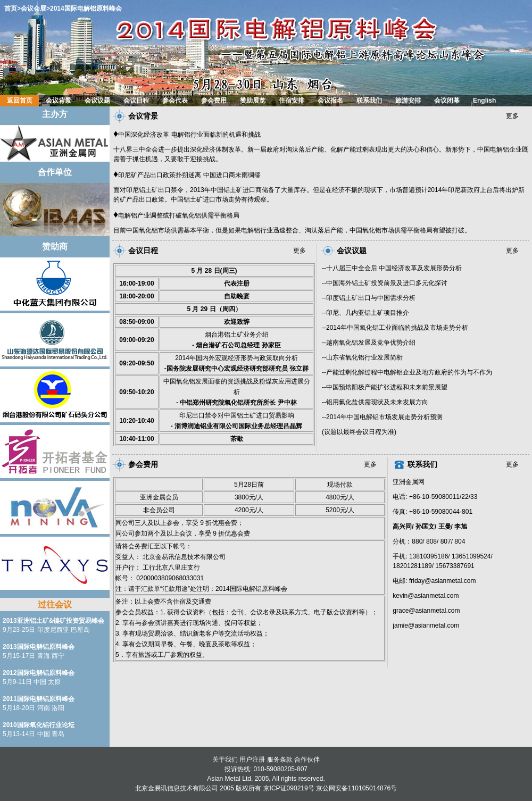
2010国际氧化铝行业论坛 (39, 725)
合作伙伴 (307, 760)
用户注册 (252, 760)
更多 (512, 116)
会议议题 (352, 251)
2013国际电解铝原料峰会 (39, 647)
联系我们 (422, 464)
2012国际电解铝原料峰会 (39, 673)
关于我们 (225, 760)
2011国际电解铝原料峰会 (39, 699)
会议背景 (143, 116)
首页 (11, 9)
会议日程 (143, 251)
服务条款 (280, 760)
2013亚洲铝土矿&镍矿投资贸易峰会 (53, 621)
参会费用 (143, 464)
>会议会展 (32, 9)
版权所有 (248, 788)
